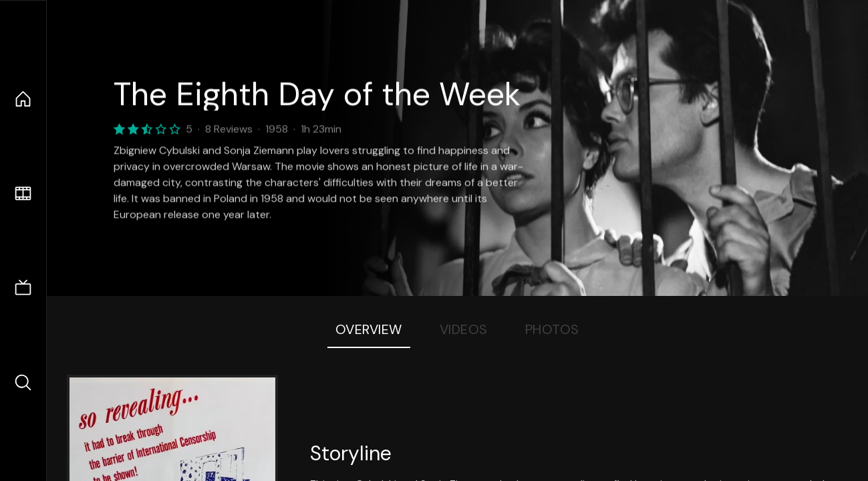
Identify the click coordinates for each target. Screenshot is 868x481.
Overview (369, 329)
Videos (464, 329)
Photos (552, 329)
